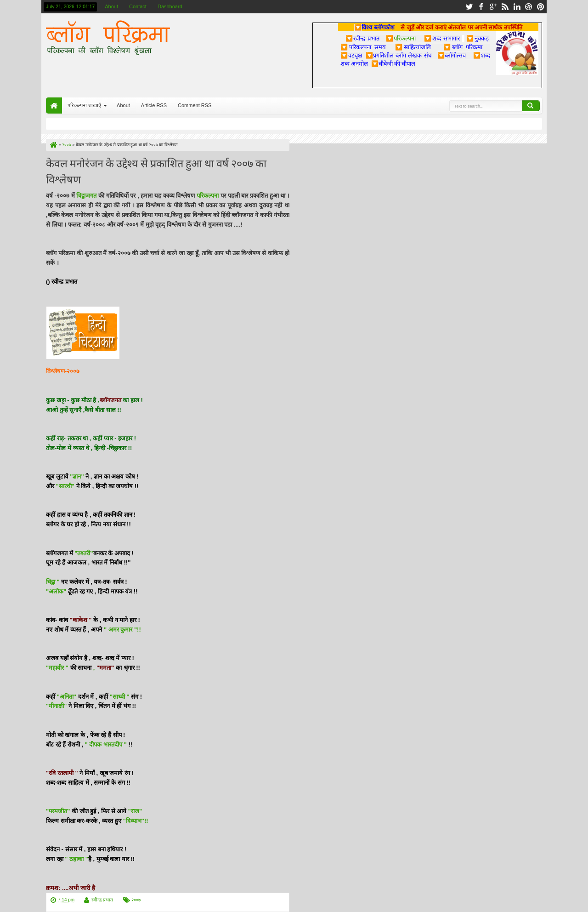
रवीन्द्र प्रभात (102, 900)
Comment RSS (195, 105)
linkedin (517, 7)
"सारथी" (65, 486)
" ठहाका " (76, 859)
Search (531, 106)
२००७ (136, 900)
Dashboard (170, 6)
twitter (469, 7)
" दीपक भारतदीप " (106, 744)
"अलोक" (56, 591)
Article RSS (154, 105)
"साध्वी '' (120, 697)
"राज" (135, 811)
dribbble (529, 7)
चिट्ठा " (53, 582)
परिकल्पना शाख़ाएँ (84, 105)
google (493, 7)
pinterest (541, 7)
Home (54, 105)
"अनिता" (67, 697)
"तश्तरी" (83, 553)
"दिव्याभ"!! (136, 821)
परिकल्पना (401, 38)
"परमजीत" (58, 811)
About (111, 6)
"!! (138, 630)
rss (505, 7)
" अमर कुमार (119, 630)
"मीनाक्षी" (56, 706)
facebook (481, 7)
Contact (138, 6)
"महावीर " (57, 668)
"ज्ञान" (77, 476)
